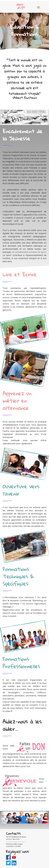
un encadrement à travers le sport (29, 252)
